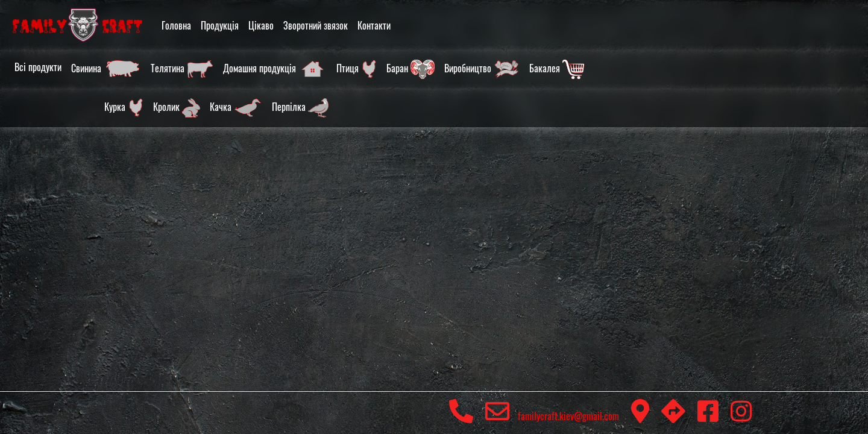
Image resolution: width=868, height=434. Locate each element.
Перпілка (300, 108)
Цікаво (261, 25)
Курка (124, 108)
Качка (236, 108)
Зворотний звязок (316, 25)
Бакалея (557, 69)
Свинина (106, 69)
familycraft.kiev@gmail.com (552, 416)
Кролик (177, 108)
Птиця (357, 69)
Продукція (220, 25)
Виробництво (482, 69)
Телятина (182, 69)
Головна (176, 25)
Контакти (374, 25)
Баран (410, 69)
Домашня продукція (275, 69)
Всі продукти (38, 67)
